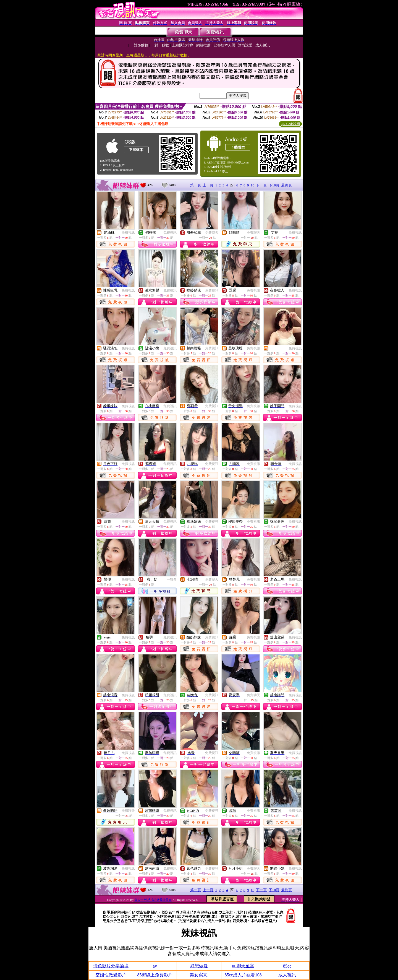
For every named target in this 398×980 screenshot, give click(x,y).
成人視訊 (287, 975)
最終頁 (286, 185)
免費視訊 (128, 233)
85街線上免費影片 (155, 975)
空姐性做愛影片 (111, 975)
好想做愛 (199, 966)
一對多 (172, 579)
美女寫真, (199, 975)
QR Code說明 (290, 124)
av (155, 966)
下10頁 (274, 185)
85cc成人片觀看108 (243, 975)
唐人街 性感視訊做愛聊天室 (153, 900)
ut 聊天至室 (243, 966)
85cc (287, 966)
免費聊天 (212, 233)
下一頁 (261, 185)
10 (252, 185)
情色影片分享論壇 (111, 966)
